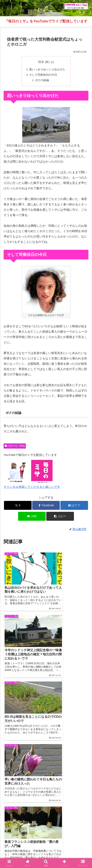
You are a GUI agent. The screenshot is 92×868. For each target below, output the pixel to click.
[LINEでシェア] (32, 516)
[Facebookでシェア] (46, 505)
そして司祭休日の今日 (43, 75)
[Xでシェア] (18, 505)
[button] (60, 516)
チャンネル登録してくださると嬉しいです (32, 487)
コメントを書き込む (46, 785)
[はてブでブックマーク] (74, 505)
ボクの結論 (42, 80)
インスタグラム (24, 849)
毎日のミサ (68, 849)
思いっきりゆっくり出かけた (47, 69)
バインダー (46, 855)
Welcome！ (24, 844)
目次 (41, 62)
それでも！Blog (15, 446)
